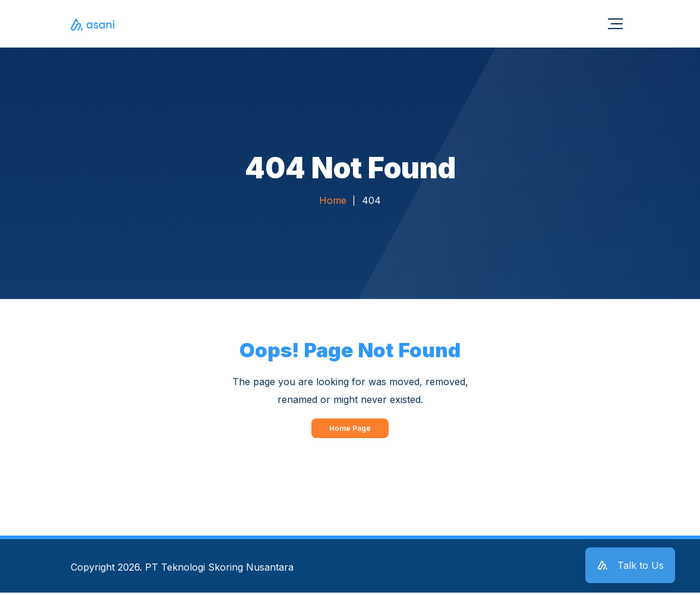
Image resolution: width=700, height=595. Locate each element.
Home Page (350, 430)
